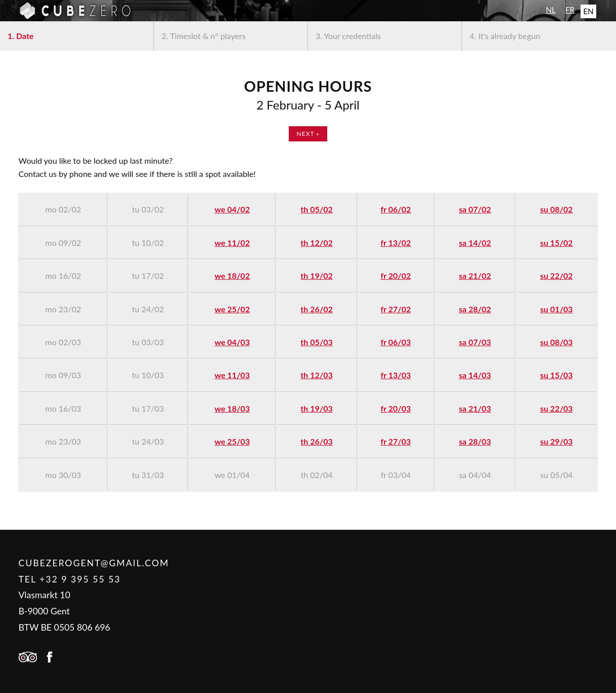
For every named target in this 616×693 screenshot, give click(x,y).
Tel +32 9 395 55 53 (69, 579)
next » (308, 134)
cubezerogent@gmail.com (93, 563)
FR (570, 10)
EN (588, 11)
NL (550, 10)
